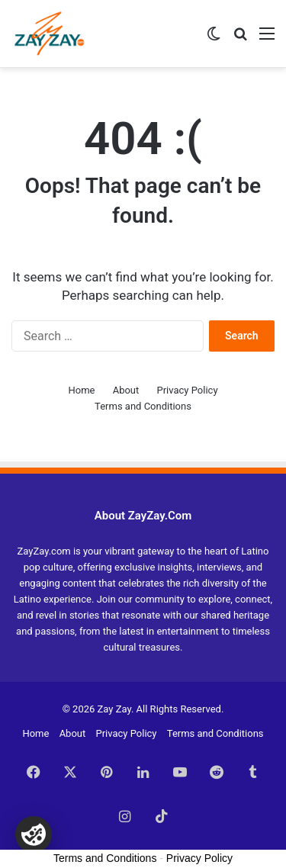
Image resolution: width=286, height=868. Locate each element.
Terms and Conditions (143, 406)
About (126, 390)
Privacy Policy (188, 390)
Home (81, 390)
